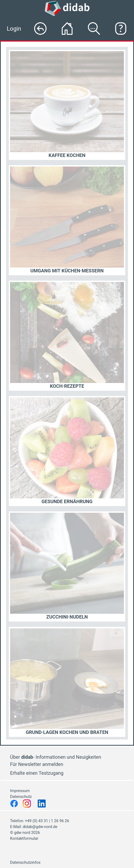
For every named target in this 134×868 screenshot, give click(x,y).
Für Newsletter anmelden (37, 764)
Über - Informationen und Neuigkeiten (56, 757)
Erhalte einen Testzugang (37, 773)
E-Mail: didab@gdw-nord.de (34, 827)
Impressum (20, 791)
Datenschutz (21, 797)
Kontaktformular (24, 838)
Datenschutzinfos (25, 862)
